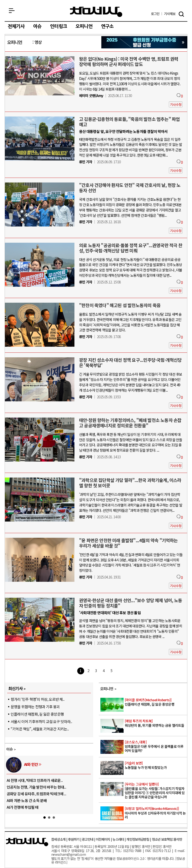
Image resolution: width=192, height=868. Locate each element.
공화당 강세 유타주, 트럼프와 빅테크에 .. (36, 794)
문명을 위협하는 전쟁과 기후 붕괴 (35, 707)
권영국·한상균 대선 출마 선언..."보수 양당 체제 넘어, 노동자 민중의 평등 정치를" (131, 603)
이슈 (37, 26)
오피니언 (84, 26)
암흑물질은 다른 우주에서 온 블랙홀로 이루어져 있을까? (156, 746)
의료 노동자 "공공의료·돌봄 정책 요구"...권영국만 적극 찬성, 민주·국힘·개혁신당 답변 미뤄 (131, 248)
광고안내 (88, 839)
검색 (181, 14)
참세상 (96, 12)
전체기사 (16, 26)
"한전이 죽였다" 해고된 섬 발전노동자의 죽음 (120, 305)
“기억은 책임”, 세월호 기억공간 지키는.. (40, 729)
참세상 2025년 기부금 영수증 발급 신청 (144, 42)
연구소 (107, 26)
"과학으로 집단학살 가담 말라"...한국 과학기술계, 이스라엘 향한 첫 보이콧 (130, 483)
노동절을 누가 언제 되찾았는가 (156, 766)
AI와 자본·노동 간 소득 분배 (27, 800)
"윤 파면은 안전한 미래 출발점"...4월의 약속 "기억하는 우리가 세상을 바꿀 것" (128, 543)
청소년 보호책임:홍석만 (167, 839)
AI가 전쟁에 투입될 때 (23, 807)
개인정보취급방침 (138, 839)
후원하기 (74, 839)
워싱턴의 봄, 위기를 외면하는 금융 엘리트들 (156, 723)
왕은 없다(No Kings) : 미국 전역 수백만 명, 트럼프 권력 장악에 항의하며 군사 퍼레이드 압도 (129, 61)
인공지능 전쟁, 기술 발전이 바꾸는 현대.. (36, 787)
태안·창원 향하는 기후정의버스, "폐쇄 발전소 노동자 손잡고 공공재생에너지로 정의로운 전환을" (130, 423)
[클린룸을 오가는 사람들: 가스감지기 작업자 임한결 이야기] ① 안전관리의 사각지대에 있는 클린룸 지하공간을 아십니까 (156, 791)
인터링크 (59, 26)
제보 (170, 14)
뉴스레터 (118, 839)
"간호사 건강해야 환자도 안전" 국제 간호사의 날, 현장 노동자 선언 (130, 188)
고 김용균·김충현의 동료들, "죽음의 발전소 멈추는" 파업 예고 (129, 122)
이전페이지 (103, 839)
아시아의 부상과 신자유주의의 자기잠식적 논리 (156, 813)
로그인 (155, 14)
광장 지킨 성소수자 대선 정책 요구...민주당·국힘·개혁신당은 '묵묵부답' (130, 363)
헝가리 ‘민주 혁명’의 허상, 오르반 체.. (37, 699)
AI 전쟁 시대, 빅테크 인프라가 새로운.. (35, 780)
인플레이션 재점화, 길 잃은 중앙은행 (37, 714)
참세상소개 (58, 839)
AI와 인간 (31, 764)
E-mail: (180, 851)
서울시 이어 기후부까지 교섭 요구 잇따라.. (41, 721)
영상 (38, 42)
